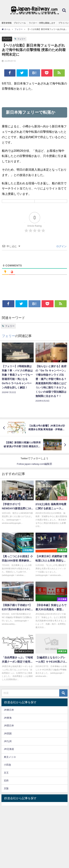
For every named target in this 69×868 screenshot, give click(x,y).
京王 (6, 773)
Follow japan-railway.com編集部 (35, 464)
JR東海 (8, 718)
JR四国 (8, 734)
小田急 (7, 765)
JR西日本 (9, 726)
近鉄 (6, 780)
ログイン (61, 246)
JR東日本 (9, 710)
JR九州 (8, 741)
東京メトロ (10, 757)
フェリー (7, 39)
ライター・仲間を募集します (42, 23)
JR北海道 (9, 749)
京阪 (6, 788)
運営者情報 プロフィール (14, 23)
